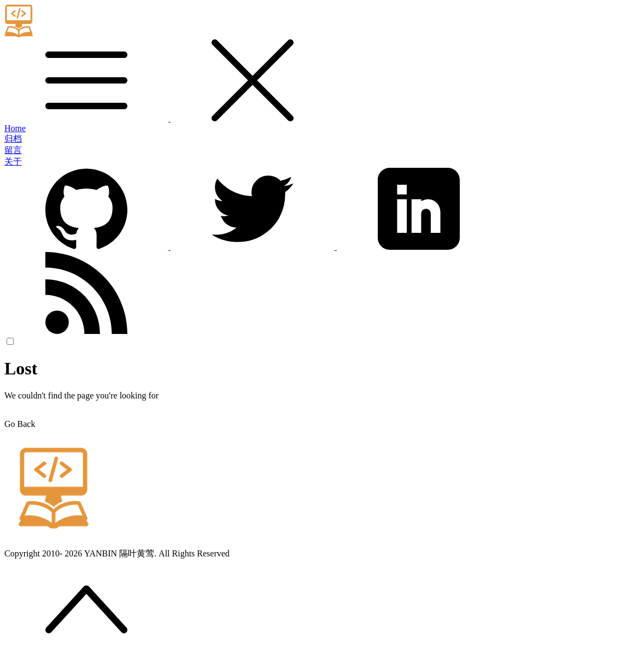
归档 (13, 139)
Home (15, 128)
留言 (13, 150)
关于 (13, 162)
